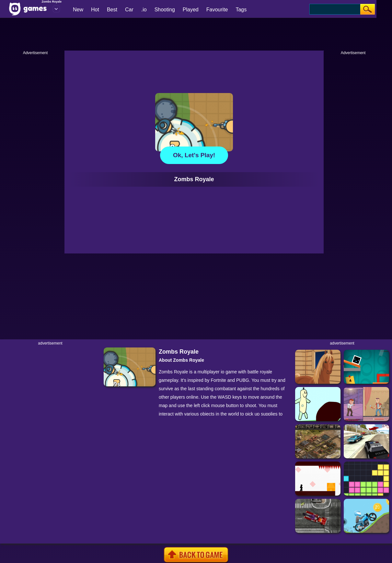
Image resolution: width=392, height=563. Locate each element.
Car (129, 10)
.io (144, 10)
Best (112, 10)
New (78, 10)
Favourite (217, 10)
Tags (241, 10)
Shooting (165, 10)
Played (191, 10)
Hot (95, 10)
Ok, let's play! (194, 155)
